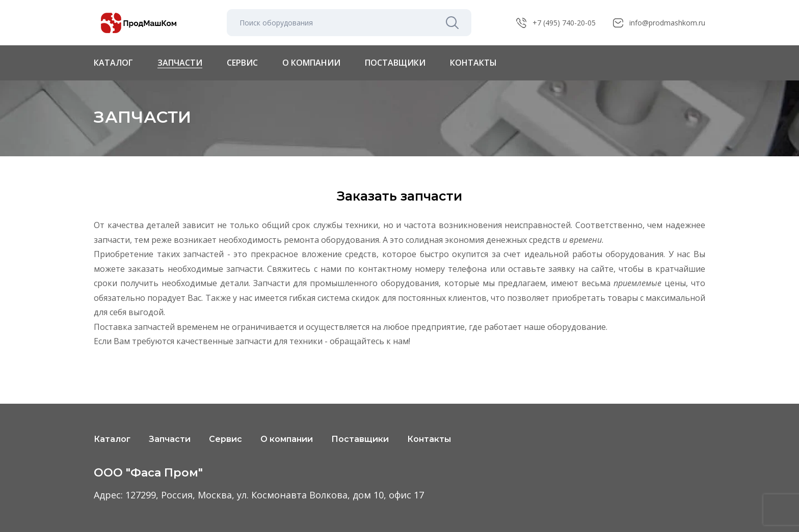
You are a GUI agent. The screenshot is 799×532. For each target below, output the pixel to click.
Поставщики (395, 63)
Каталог (113, 63)
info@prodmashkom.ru (667, 23)
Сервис (242, 63)
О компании (311, 63)
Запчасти (180, 63)
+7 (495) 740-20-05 (564, 23)
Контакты (473, 63)
